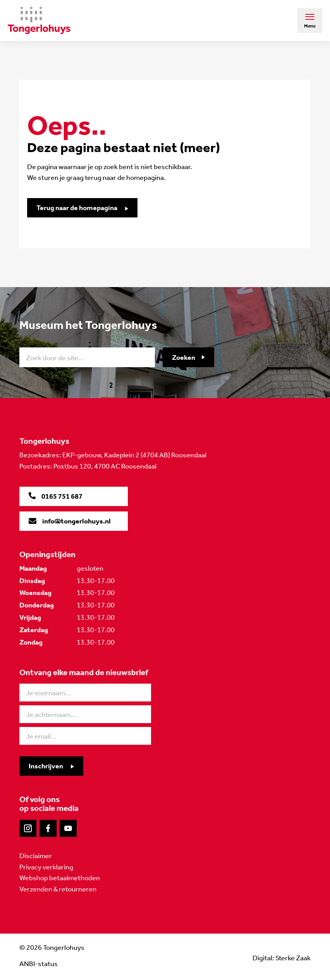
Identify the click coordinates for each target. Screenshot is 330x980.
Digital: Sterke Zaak (282, 958)
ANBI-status (39, 964)
